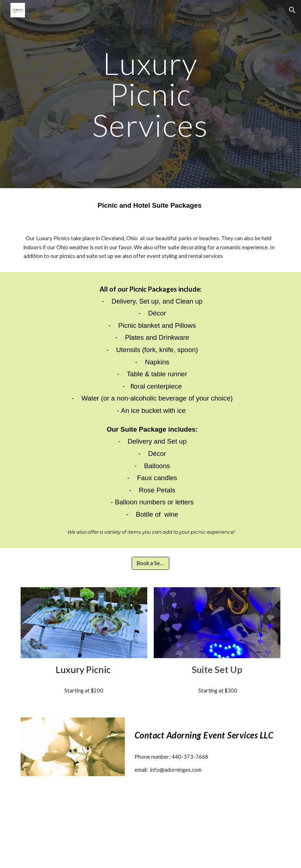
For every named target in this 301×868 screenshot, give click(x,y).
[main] (150, 94)
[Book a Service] (150, 563)
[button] (292, 10)
